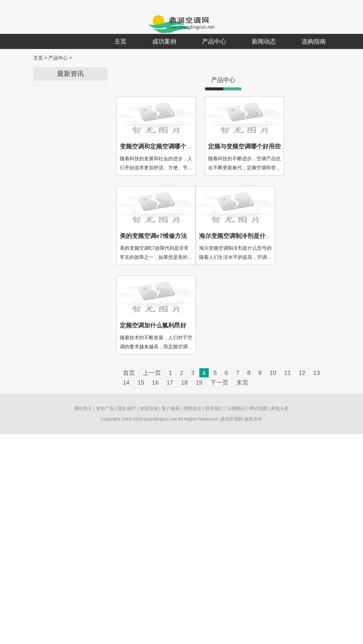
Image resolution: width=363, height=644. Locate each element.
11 (287, 373)
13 (316, 373)
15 (141, 382)
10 (273, 373)
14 (126, 382)
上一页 (152, 373)
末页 (242, 382)
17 (170, 382)
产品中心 (214, 41)
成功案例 (164, 41)
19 (199, 382)
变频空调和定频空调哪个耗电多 (162, 146)
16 (155, 382)
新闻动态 (264, 41)
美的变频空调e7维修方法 (153, 236)
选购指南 (314, 41)
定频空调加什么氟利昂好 (153, 325)
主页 (120, 41)
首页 (129, 373)
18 (185, 382)
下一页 (219, 382)
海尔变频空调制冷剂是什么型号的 (244, 236)
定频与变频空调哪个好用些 (244, 146)
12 (302, 373)
